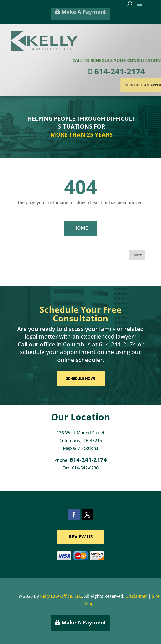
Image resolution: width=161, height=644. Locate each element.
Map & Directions (81, 448)
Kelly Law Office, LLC (61, 596)
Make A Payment (84, 622)
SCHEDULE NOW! (81, 378)
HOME (81, 228)
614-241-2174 (118, 344)
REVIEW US (81, 537)
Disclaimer (136, 596)
